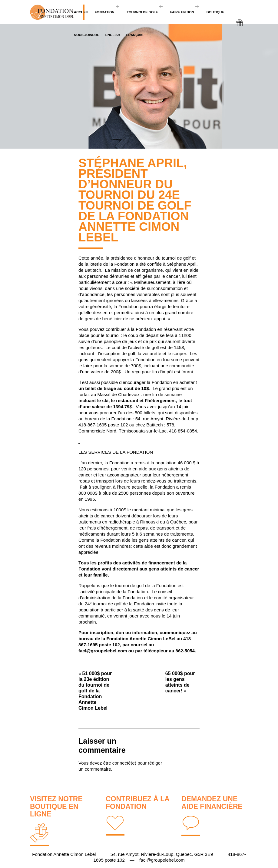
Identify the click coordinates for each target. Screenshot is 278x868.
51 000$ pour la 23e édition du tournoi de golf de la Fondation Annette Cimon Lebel (95, 691)
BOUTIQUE (215, 12)
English (113, 35)
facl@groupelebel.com (103, 651)
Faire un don (182, 12)
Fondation (105, 12)
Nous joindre (87, 35)
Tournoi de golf (142, 12)
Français (135, 35)
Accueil (81, 12)
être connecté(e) (120, 763)
